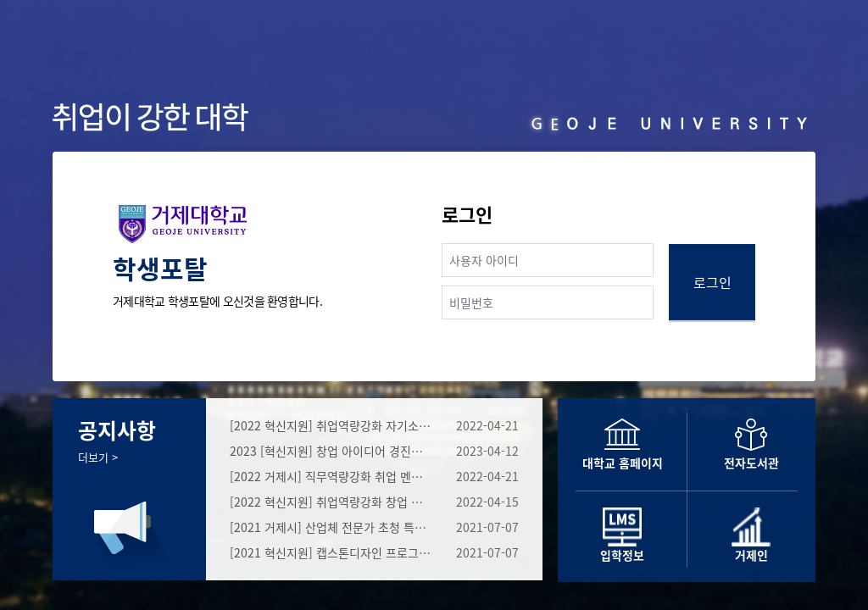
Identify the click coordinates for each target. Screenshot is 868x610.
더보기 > (98, 457)
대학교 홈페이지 (623, 463)
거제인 (751, 555)
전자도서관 (751, 463)
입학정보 (622, 555)
